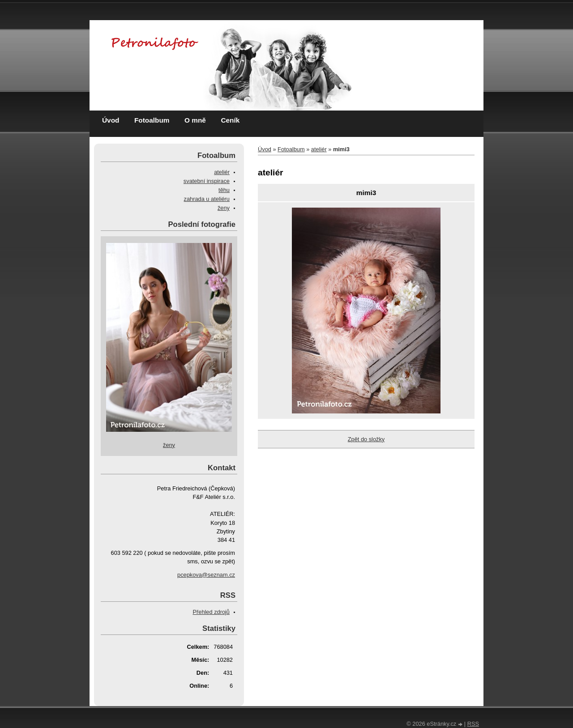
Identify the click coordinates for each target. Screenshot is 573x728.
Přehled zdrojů (211, 612)
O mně (195, 120)
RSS (473, 724)
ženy (224, 208)
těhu (224, 190)
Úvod (111, 120)
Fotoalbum (152, 120)
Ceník (230, 120)
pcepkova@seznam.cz (206, 575)
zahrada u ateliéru (207, 199)
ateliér (319, 149)
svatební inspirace (207, 181)
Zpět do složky (366, 439)
